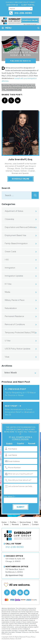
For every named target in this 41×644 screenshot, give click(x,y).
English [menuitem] (12, 9)
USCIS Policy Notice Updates (18, 349)
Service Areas (25, 522)
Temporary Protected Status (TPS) (20, 332)
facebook (5, 100)
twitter (11, 100)
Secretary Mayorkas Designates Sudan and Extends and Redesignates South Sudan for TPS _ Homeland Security (19, 87)
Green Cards (10, 251)
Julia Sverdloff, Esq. (20, 159)
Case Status (12, 5)
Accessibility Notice (8, 639)
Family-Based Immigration (16, 243)
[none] (21, 9)
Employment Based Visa (15, 235)
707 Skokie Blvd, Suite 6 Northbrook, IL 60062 (15, 571)
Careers (25, 525)
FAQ (36, 522)
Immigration (10, 268)
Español (20, 444)
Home (4, 522)
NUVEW (18, 639)
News (6, 525)
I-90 (7, 260)
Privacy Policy (30, 637)
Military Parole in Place (15, 300)
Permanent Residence (14, 316)
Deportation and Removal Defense (20, 227)
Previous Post (17, 389)
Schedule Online (30, 20)
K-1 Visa (8, 284)
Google (20, 593)
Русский (32, 444)
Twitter (14, 593)
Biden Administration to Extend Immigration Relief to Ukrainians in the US (20, 412)
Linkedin (18, 100)
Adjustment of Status (14, 211)
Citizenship (10, 219)
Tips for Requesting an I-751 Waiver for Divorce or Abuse (20, 394)
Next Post (11, 406)
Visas (7, 357)
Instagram (27, 593)
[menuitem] (21, 9)
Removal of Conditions (15, 324)
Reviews (15, 525)
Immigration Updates (14, 276)
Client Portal (28, 5)
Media (7, 292)
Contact (35, 525)
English (9, 444)
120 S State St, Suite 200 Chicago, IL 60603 (15, 560)
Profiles (13, 522)
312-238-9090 (23, 13)
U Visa (8, 341)
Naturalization (11, 308)
